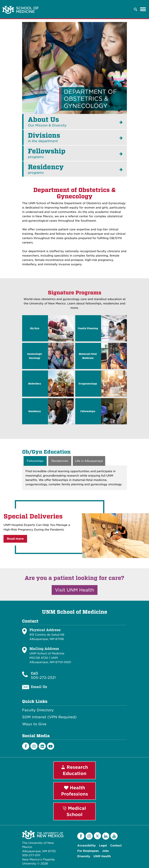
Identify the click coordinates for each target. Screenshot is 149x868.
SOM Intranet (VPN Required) (49, 717)
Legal (103, 846)
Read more (15, 539)
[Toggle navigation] (143, 9)
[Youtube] (51, 746)
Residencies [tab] (60, 461)
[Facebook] (26, 746)
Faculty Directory (38, 710)
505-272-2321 (43, 678)
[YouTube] (114, 836)
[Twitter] (97, 836)
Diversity (84, 856)
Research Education (75, 770)
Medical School (74, 811)
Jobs (105, 851)
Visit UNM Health (75, 590)
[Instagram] (34, 746)
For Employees (88, 851)
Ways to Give (34, 724)
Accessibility (87, 846)
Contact (116, 846)
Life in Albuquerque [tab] (89, 461)
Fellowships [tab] (35, 461)
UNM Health (102, 856)
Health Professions (75, 791)
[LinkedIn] (42, 746)
